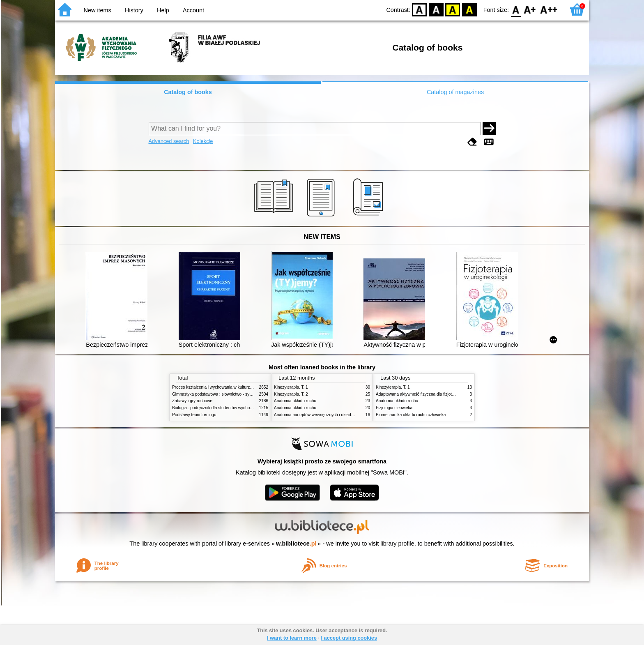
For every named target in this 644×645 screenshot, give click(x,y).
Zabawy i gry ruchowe (192, 401)
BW (436, 9)
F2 (549, 9)
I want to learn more (292, 638)
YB (453, 9)
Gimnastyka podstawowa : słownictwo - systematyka (220, 394)
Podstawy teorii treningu (194, 415)
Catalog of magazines (455, 92)
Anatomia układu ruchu (295, 401)
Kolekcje (203, 141)
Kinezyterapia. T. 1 (291, 387)
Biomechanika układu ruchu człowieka (411, 415)
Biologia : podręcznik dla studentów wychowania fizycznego (227, 408)
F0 (516, 9)
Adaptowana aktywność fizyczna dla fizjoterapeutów (423, 394)
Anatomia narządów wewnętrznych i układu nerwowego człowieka (334, 415)
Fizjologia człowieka (394, 408)
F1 (530, 9)
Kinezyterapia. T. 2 (291, 394)
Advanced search (169, 141)
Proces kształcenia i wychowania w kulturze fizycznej (221, 387)
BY (469, 9)
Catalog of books (188, 92)
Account (193, 10)
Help (163, 10)
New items (98, 10)
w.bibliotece (296, 544)
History (134, 10)
